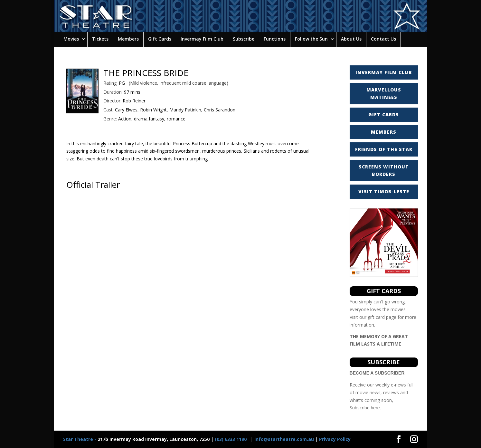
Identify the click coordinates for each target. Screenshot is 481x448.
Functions (275, 39)
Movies (71, 39)
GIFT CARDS (384, 114)
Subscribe (244, 39)
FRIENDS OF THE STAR (384, 149)
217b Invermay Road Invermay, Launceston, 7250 (136, 439)
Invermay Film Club (202, 39)
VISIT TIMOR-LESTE (384, 191)
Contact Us (383, 39)
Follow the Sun (311, 39)
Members (128, 39)
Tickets (100, 39)
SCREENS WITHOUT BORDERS (384, 171)
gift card (376, 317)
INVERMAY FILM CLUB (384, 72)
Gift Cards (160, 39)
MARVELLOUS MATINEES (384, 94)
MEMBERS (384, 132)
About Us (351, 39)
